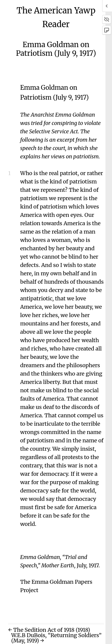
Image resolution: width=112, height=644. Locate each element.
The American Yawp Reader (56, 17)
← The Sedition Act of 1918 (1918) (49, 630)
